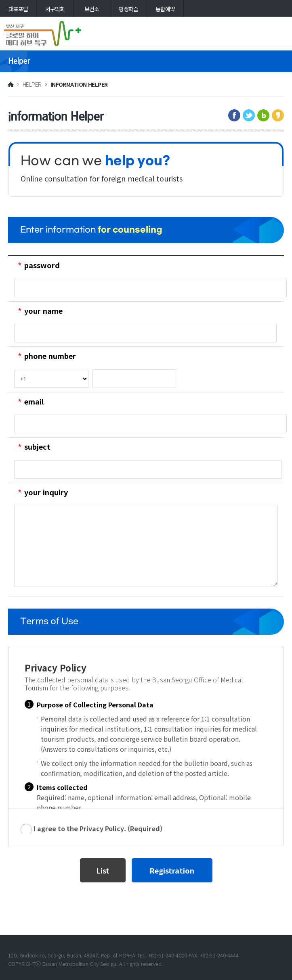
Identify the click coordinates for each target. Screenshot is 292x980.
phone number (50, 356)
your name (43, 311)
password (42, 265)
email (34, 401)
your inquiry (46, 492)
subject (37, 446)
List (103, 870)
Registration (172, 870)
